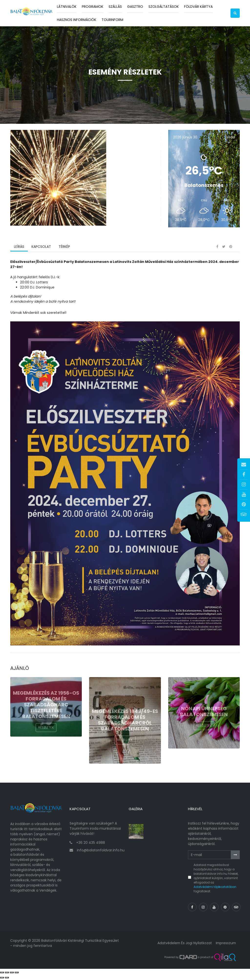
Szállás (115, 7)
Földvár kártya (198, 7)
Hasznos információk (77, 20)
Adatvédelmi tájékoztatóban (215, 888)
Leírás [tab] (19, 248)
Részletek (46, 729)
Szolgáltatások (164, 7)
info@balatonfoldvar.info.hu (101, 851)
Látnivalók (67, 7)
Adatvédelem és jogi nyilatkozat (183, 944)
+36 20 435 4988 (91, 844)
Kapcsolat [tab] (41, 248)
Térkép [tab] (64, 248)
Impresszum (225, 944)
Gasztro (135, 7)
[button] (235, 13)
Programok (93, 7)
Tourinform (112, 20)
